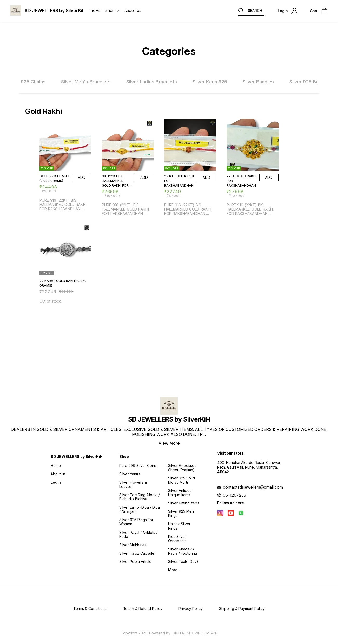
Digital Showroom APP (195, 633)
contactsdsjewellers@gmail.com (253, 487)
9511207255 (234, 495)
